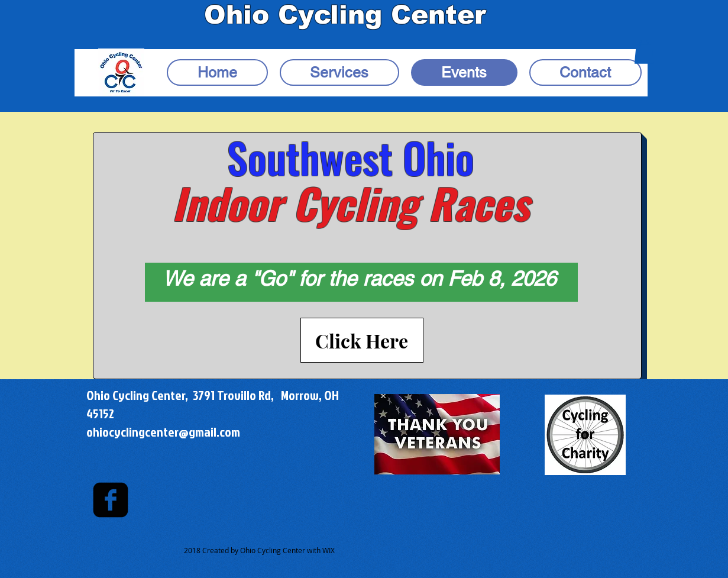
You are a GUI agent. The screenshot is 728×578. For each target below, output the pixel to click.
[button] (644, 52)
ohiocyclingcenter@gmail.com (163, 432)
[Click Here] (362, 340)
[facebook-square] (111, 500)
